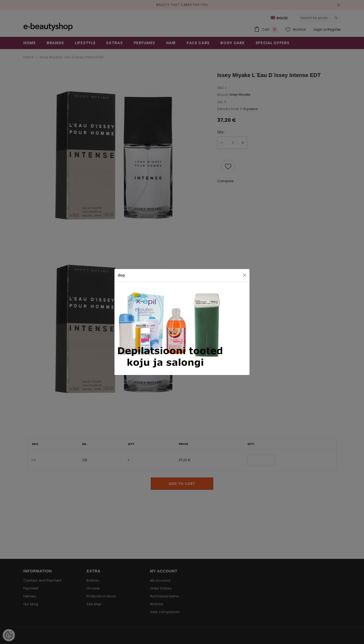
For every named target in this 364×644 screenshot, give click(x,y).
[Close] (245, 275)
